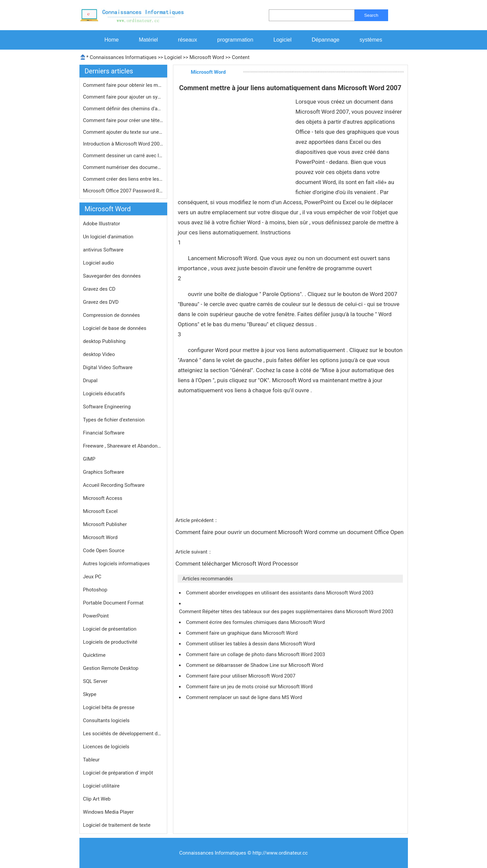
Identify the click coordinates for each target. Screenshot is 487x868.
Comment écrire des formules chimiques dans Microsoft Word (256, 622)
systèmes (371, 40)
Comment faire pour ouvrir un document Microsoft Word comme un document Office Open (290, 532)
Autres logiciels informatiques (116, 564)
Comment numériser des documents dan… (123, 167)
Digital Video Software (108, 367)
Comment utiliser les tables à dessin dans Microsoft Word (251, 644)
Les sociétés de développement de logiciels (123, 734)
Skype (90, 694)
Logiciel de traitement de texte (117, 825)
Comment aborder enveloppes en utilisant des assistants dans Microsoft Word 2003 (280, 593)
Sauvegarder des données (112, 276)
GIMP (89, 459)
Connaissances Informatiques (123, 57)
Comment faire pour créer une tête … (123, 120)
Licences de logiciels (106, 747)
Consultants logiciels (106, 720)
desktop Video (99, 354)
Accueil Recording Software (114, 485)
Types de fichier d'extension (114, 420)
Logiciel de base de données (115, 328)
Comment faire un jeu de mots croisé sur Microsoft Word (250, 687)
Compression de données (112, 315)
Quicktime (94, 655)
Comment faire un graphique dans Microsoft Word (242, 633)
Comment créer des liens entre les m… (123, 179)
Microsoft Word (207, 57)
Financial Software (104, 433)
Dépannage (326, 40)
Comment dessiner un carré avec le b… (123, 156)
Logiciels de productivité (110, 642)
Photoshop (95, 590)
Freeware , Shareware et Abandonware (123, 446)
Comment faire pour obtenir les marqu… (123, 85)
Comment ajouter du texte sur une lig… (123, 132)
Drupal (90, 381)
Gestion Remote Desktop (111, 668)
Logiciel (283, 40)
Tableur (92, 760)
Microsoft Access (103, 498)
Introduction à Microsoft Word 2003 (123, 144)
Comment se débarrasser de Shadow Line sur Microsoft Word (255, 665)
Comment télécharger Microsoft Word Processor (238, 564)
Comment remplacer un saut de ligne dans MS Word (245, 697)
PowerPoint (96, 616)
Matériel (148, 40)
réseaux (188, 40)
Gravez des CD (99, 289)
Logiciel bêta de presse (109, 707)
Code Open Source (104, 551)
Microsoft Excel (101, 511)
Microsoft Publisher (105, 524)
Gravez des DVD (101, 302)
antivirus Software (103, 250)
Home (112, 40)
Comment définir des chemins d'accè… (123, 109)
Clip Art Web (97, 799)
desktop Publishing (104, 341)
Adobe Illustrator (102, 224)
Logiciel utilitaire (101, 786)
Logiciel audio (99, 263)
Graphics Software (104, 472)
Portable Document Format (113, 603)
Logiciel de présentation (110, 629)
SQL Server (95, 681)
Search (371, 15)
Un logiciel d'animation (108, 237)
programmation (235, 40)
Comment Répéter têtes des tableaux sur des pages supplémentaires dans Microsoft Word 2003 (287, 612)
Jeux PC (92, 577)
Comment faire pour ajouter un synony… (123, 97)
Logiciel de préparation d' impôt (118, 773)
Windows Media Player (108, 812)
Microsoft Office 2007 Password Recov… (123, 191)
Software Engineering (107, 407)
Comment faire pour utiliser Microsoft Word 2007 (241, 676)
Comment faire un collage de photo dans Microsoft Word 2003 (256, 654)
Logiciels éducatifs (104, 394)
